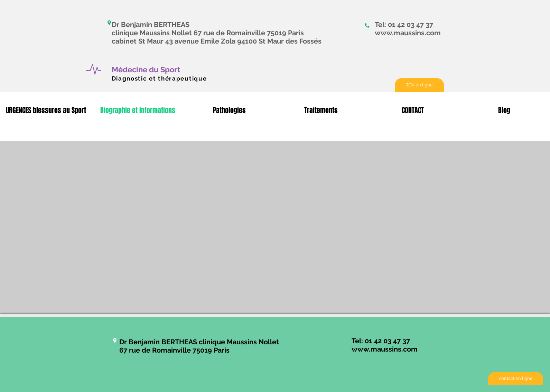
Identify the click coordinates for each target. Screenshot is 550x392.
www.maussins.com (408, 33)
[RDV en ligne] (419, 85)
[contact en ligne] (516, 379)
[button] (46, 110)
